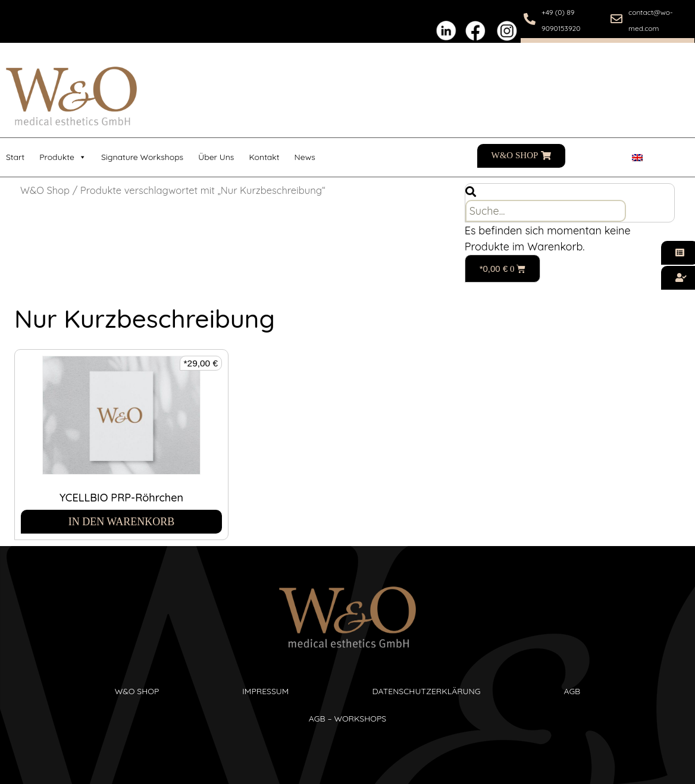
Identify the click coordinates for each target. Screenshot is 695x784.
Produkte (63, 157)
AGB (572, 691)
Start (15, 157)
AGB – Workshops (347, 719)
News (305, 157)
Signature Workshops (142, 157)
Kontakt (264, 157)
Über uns (216, 157)
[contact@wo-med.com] (616, 19)
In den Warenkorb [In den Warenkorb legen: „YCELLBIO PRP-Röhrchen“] (122, 522)
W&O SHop (137, 691)
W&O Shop (45, 190)
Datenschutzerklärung (426, 691)
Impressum (265, 691)
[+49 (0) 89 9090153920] (530, 19)
